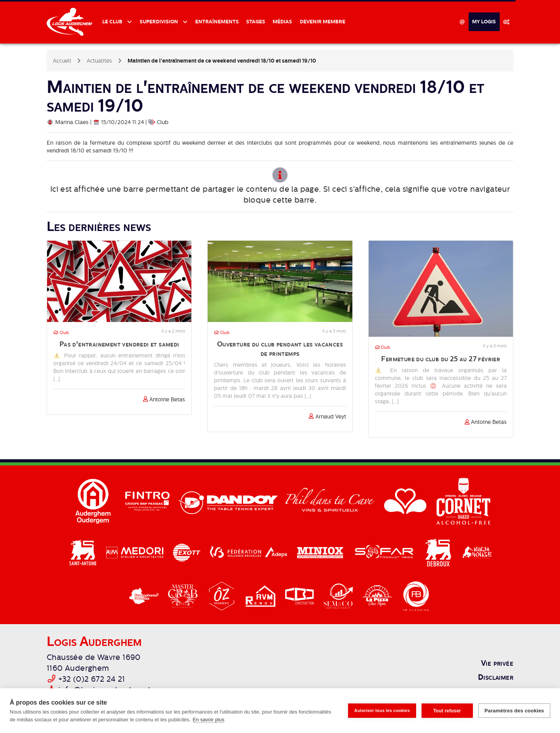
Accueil (62, 61)
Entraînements (217, 22)
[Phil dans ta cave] (330, 501)
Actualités (99, 61)
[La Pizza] (378, 596)
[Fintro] (148, 501)
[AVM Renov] (261, 596)
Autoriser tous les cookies (382, 710)
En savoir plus (208, 720)
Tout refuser (447, 711)
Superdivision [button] (159, 22)
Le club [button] (113, 22)
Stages (256, 22)
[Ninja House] (477, 552)
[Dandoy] (229, 501)
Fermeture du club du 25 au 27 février (441, 359)
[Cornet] (464, 501)
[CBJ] (300, 596)
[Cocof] (145, 596)
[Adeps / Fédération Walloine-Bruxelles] (249, 552)
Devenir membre (323, 22)
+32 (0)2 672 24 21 (92, 679)
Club (61, 333)
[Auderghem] (94, 501)
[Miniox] (321, 552)
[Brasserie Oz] (222, 596)
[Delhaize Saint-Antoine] (84, 552)
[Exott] (187, 552)
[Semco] (339, 596)
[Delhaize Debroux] (439, 552)
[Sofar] (385, 552)
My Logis (484, 22)
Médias (282, 22)
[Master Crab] (184, 596)
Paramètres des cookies (514, 711)
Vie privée (497, 663)
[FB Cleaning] (416, 596)
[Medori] (136, 552)
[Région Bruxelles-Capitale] (406, 501)
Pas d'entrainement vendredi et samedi (119, 344)
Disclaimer (496, 677)
